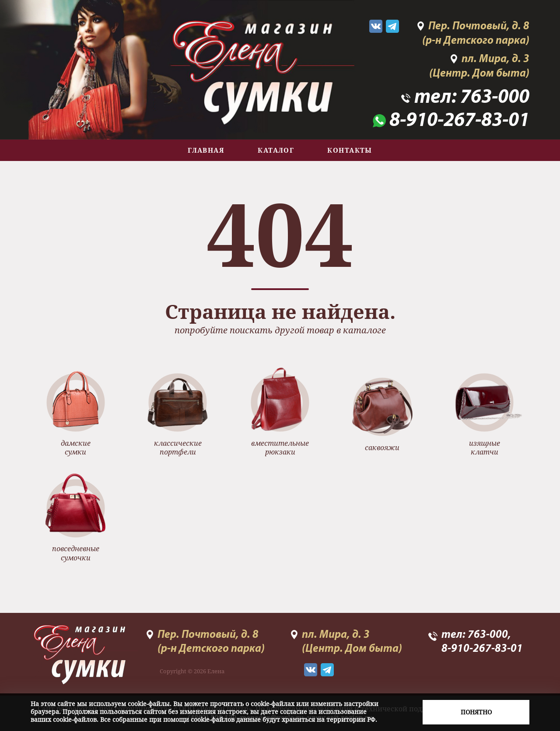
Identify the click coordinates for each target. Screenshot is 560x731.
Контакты (350, 150)
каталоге (364, 330)
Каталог (276, 150)
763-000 (495, 98)
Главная (206, 150)
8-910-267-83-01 (459, 121)
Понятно (476, 712)
